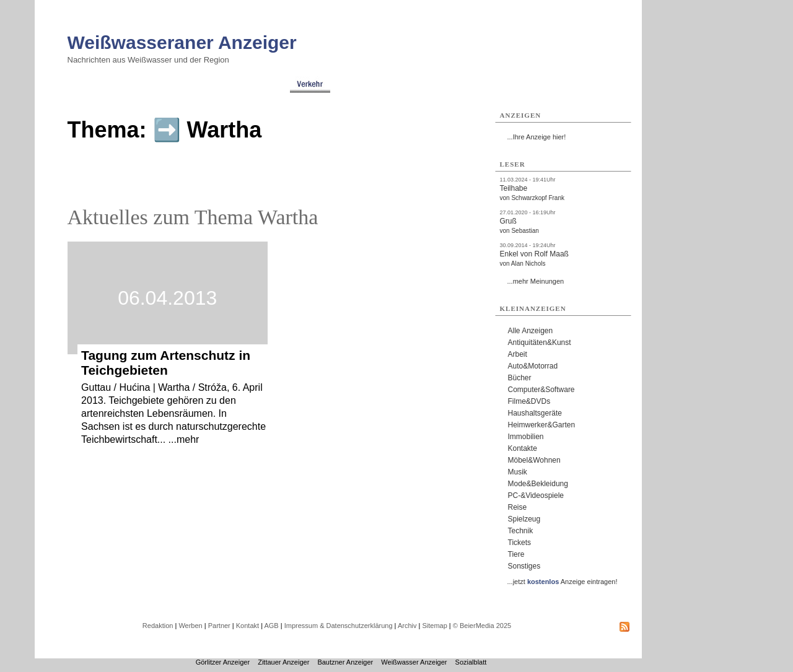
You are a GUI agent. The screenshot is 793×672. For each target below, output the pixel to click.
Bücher (520, 378)
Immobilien (526, 437)
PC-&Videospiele (536, 495)
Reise (518, 507)
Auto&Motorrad (533, 366)
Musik (518, 472)
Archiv (407, 626)
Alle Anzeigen (531, 331)
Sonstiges (524, 566)
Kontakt (248, 626)
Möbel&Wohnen (534, 460)
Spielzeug (524, 519)
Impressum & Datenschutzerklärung (339, 626)
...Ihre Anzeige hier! (537, 137)
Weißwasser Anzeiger (414, 662)
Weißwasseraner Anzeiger (182, 42)
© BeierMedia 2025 (482, 626)
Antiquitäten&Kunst (540, 343)
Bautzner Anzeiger (345, 662)
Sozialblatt (471, 662)
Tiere (516, 554)
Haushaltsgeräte (535, 413)
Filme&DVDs (529, 401)
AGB (271, 626)
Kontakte (523, 448)
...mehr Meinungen (536, 281)
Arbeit (518, 354)
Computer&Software (541, 390)
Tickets (520, 543)
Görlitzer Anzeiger (223, 662)
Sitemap (434, 626)
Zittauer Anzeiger (283, 662)
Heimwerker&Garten (542, 425)
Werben (190, 626)
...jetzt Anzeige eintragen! (563, 582)
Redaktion (158, 626)
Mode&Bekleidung (538, 484)
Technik (521, 531)
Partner (219, 626)
